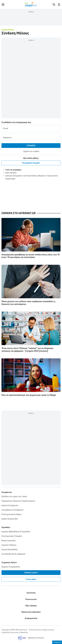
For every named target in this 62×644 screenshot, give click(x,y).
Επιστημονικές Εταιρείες (12, 536)
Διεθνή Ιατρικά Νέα (10, 519)
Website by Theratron (36, 638)
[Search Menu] (55, 5)
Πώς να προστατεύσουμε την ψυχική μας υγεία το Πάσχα (31, 377)
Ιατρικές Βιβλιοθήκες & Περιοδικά (16, 532)
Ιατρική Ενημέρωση (10, 505)
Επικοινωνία (31, 599)
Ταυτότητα (31, 593)
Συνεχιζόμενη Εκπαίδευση (12, 510)
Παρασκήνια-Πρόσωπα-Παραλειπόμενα (18, 501)
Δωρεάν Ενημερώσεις (11, 567)
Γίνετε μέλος (31, 579)
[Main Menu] (3, 5)
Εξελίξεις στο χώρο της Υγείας (14, 496)
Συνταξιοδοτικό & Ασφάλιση (13, 554)
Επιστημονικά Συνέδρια (11, 514)
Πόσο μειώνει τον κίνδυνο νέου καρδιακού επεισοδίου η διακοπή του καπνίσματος (31, 285)
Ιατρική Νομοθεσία (9, 549)
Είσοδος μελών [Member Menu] (31, 573)
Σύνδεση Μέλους (8, 30)
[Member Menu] (59, 5)
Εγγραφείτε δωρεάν (31, 163)
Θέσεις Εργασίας (9, 541)
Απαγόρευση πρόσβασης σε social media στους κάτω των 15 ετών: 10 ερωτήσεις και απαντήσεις (31, 238)
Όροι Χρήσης (11, 173)
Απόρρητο (57, 642)
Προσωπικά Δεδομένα (31, 612)
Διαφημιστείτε (31, 618)
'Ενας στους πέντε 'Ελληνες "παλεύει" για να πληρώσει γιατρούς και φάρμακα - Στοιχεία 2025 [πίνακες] (31, 332)
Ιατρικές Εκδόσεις (9, 545)
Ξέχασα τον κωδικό (31, 151)
